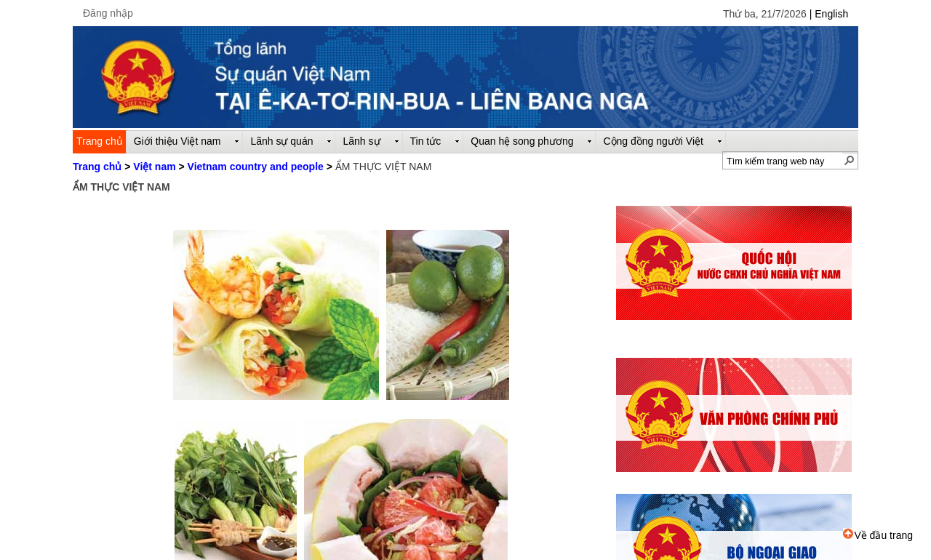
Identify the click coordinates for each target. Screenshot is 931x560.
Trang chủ (97, 167)
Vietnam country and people (256, 167)
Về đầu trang (878, 535)
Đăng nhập (108, 13)
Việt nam (154, 167)
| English (829, 14)
